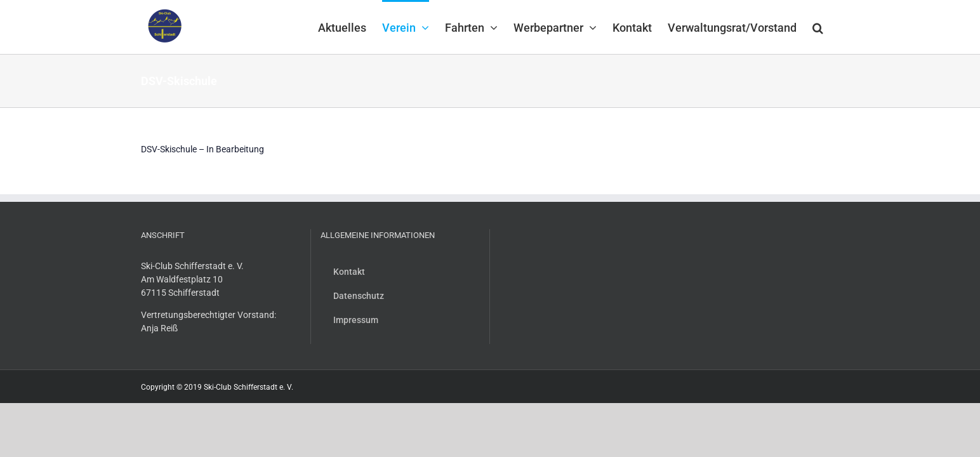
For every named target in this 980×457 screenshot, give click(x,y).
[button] (834, 27)
